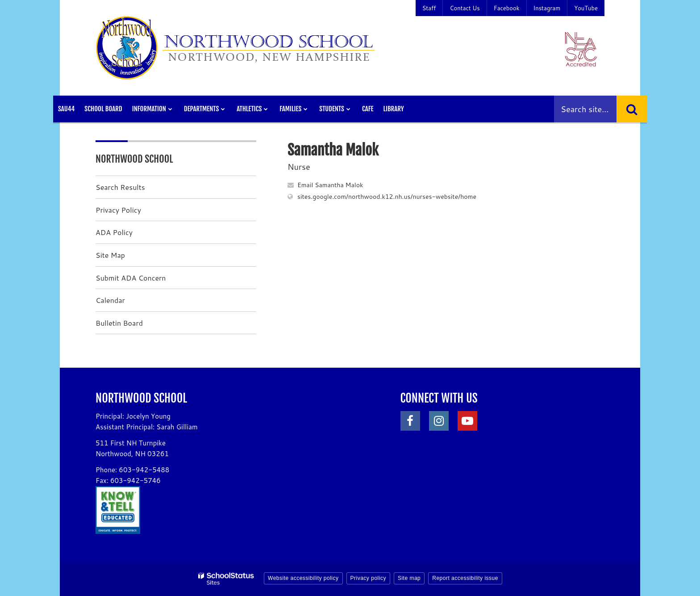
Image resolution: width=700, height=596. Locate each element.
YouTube (586, 8)
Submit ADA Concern (131, 278)
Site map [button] (409, 578)
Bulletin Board (119, 323)
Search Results (120, 187)
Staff (429, 8)
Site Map (110, 255)
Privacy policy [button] (368, 578)
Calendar (110, 300)
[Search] (632, 109)
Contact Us (465, 8)
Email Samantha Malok (330, 185)
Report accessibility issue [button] (465, 578)
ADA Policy (114, 232)
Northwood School (134, 159)
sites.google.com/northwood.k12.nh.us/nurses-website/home (387, 197)
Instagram (547, 8)
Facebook (507, 8)
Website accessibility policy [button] (303, 578)
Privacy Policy (118, 210)
